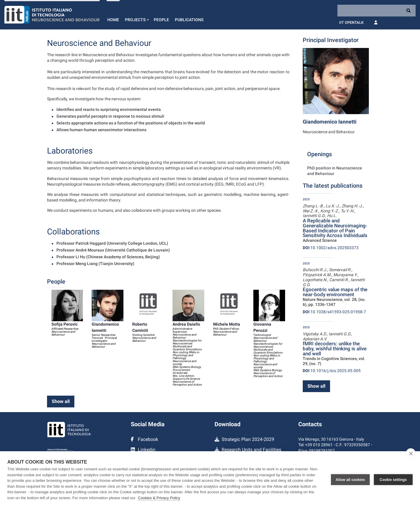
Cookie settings (393, 480)
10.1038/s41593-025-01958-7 (334, 312)
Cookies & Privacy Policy (159, 498)
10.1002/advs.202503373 (331, 248)
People (161, 20)
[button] (136, 15)
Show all (61, 401)
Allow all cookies (350, 480)
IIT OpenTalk (351, 23)
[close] (411, 453)
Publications (189, 20)
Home (113, 20)
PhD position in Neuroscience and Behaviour (335, 171)
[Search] (377, 11)
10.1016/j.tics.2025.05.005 (332, 371)
